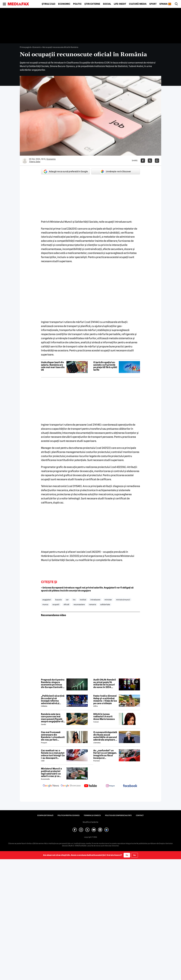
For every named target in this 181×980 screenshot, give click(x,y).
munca (45, 604)
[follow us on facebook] (130, 786)
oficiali (66, 604)
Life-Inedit (120, 4)
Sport (153, 4)
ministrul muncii (123, 600)
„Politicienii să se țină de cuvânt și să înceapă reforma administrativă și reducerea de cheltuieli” (53, 700)
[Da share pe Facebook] (143, 161)
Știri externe (92, 4)
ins (74, 600)
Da (127, 855)
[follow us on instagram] (110, 786)
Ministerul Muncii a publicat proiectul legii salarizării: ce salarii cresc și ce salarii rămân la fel (51, 772)
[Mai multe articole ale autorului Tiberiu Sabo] (25, 161)
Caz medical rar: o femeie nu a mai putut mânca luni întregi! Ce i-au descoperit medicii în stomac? (53, 754)
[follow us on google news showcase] (71, 786)
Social (107, 4)
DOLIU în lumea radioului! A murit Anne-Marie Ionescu (104, 717)
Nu (135, 855)
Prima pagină (25, 47)
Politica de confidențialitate (118, 815)
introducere (95, 600)
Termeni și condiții (92, 815)
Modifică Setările (90, 822)
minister (108, 600)
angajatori (47, 600)
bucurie (58, 600)
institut (83, 600)
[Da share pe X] (150, 161)
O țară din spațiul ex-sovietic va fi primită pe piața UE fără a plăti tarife (105, 366)
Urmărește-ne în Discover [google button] (116, 172)
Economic (64, 4)
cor (67, 600)
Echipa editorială (45, 815)
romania (92, 604)
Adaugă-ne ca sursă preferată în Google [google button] (65, 172)
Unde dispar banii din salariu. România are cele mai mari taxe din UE (53, 366)
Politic (77, 4)
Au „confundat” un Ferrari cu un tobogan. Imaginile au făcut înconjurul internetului (105, 754)
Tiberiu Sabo (35, 162)
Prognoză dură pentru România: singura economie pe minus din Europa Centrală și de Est (53, 683)
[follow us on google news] (51, 786)
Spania (163, 4)
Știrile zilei (49, 4)
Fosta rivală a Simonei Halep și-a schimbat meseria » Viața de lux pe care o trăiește (105, 700)
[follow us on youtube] (90, 786)
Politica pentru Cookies (69, 815)
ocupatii (56, 604)
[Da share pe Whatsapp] (157, 161)
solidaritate (105, 604)
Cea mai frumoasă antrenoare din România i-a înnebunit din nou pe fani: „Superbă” (53, 736)
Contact (140, 815)
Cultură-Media (138, 4)
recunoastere (79, 604)
